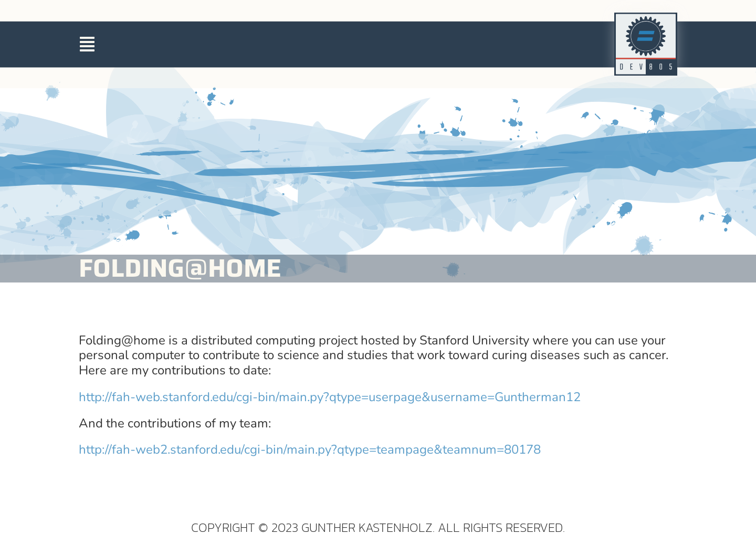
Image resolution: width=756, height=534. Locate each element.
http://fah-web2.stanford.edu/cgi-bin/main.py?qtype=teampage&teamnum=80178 (310, 496)
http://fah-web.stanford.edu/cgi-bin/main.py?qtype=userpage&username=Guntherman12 (330, 443)
